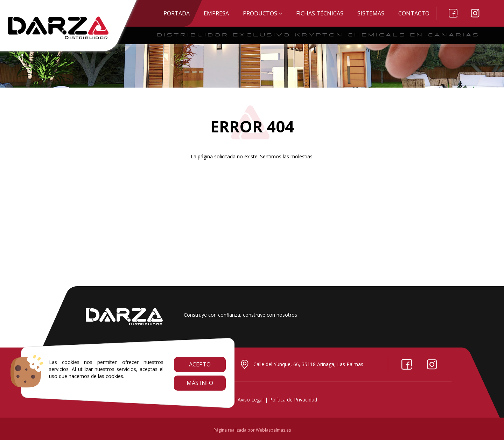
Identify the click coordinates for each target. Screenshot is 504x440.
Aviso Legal (251, 400)
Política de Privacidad (293, 400)
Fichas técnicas (320, 13)
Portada (177, 13)
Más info (200, 383)
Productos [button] (262, 13)
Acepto (200, 364)
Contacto (414, 13)
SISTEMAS (371, 13)
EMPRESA (216, 13)
